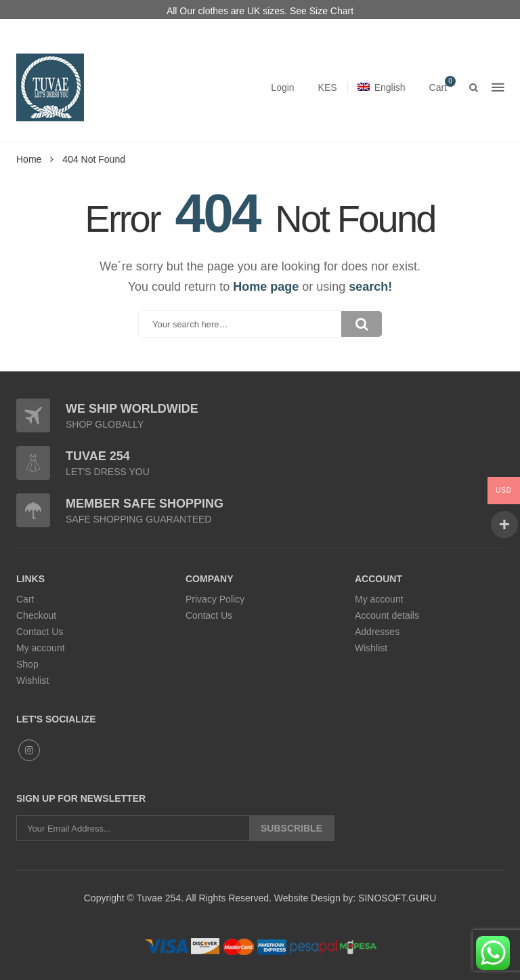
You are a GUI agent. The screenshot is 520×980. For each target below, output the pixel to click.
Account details (387, 615)
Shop (27, 664)
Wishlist (32, 680)
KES (328, 87)
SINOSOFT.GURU (396, 898)
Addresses (377, 632)
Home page (266, 287)
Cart (25, 599)
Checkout (36, 615)
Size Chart (331, 11)
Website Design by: (313, 898)
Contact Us (40, 632)
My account (41, 648)
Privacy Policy (215, 599)
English (382, 87)
